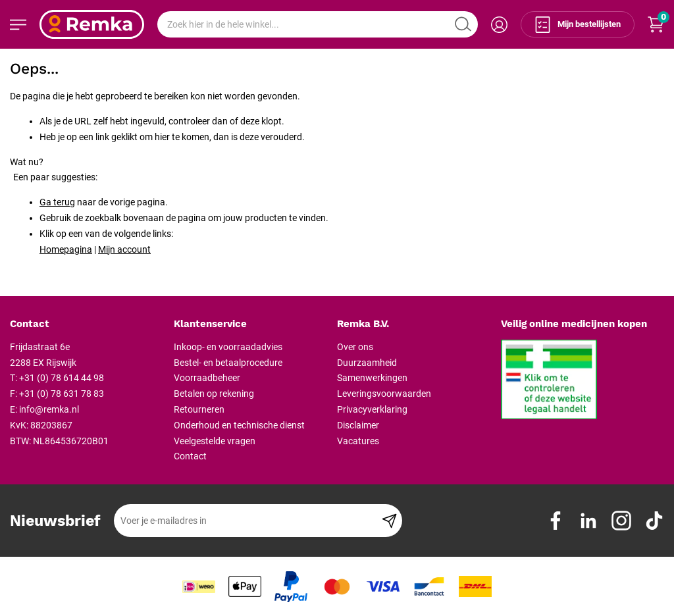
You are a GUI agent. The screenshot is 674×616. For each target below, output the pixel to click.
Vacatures (358, 441)
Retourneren (199, 409)
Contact (190, 456)
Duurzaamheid (367, 363)
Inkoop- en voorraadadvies (228, 347)
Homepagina (66, 249)
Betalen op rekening (214, 394)
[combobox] (318, 24)
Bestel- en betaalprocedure (228, 363)
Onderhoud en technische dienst (239, 425)
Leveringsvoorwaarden (384, 394)
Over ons (355, 347)
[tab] (87, 324)
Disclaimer (358, 425)
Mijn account (124, 249)
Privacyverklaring (372, 409)
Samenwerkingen (372, 378)
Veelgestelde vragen (215, 441)
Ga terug (57, 202)
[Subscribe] (389, 521)
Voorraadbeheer (207, 378)
